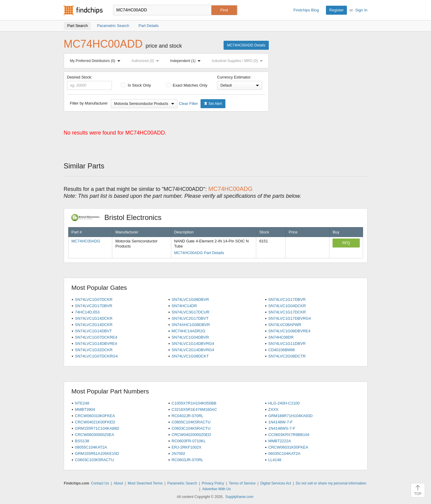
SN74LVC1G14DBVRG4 (193, 344)
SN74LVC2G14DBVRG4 (193, 350)
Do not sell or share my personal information (331, 483)
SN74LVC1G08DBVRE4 (289, 331)
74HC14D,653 (87, 312)
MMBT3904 (85, 409)
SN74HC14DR (184, 306)
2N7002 (178, 454)
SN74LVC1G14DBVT (93, 331)
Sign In (361, 10)
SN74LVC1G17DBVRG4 (289, 318)
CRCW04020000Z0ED (191, 435)
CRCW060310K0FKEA (95, 416)
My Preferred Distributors (96, 61)
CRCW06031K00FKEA (288, 447)
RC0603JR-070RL (187, 460)
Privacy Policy (213, 483)
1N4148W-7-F (280, 422)
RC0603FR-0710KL (189, 441)
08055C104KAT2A (91, 447)
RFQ (346, 243)
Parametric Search (182, 483)
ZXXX (273, 409)
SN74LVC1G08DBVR (190, 299)
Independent (187, 61)
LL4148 (275, 460)
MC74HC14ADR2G (188, 331)
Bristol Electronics (120, 217)
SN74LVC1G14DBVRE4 (96, 344)
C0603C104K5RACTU (191, 428)
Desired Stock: (90, 82)
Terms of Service (242, 483)
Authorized (146, 61)
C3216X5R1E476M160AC (194, 409)
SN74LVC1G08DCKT (190, 356)
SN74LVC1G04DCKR (287, 306)
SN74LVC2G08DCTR (287, 356)
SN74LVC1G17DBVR (287, 299)
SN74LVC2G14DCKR (94, 325)
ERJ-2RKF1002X (186, 447)
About (118, 483)
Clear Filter (189, 104)
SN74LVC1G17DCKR (287, 312)
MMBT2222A (280, 441)
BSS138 (82, 441)
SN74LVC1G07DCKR (94, 299)
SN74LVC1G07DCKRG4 (96, 356)
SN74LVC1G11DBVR (287, 344)
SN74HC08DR (281, 337)
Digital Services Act (276, 483)
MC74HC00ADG (86, 241)
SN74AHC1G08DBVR (191, 325)
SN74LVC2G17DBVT (190, 318)
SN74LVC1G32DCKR (94, 350)
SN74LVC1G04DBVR (190, 337)
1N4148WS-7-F (282, 428)
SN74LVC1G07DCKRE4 (96, 337)
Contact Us (100, 483)
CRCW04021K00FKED (95, 422)
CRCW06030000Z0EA (94, 435)
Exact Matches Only (187, 85)
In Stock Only (136, 85)
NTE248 (82, 403)
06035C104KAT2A (284, 454)
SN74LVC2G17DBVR (94, 306)
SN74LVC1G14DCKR (94, 318)
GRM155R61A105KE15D (97, 454)
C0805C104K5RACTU (191, 422)
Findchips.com (83, 10)
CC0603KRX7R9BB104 (289, 435)
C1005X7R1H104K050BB (194, 403)
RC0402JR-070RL (187, 416)
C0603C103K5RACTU (94, 460)
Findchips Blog (306, 10)
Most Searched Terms (145, 483)
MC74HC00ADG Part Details (199, 253)
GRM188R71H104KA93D (290, 416)
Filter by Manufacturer (89, 103)
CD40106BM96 (281, 350)
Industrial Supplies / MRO (238, 61)
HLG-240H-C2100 (284, 403)
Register (336, 10)
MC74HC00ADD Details (246, 45)
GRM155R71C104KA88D (97, 428)
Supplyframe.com (239, 497)
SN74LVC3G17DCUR (190, 312)
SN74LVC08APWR (285, 325)
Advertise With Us (217, 489)
